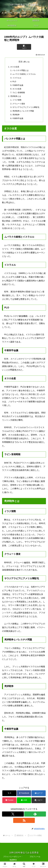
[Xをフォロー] (13, 814)
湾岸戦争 (16, 115)
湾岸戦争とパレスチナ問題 (23, 111)
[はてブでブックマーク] (39, 793)
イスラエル (17, 78)
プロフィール (35, 857)
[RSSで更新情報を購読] (24, 820)
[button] (24, 47)
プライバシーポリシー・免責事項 (13, 858)
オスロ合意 (15, 67)
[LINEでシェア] (24, 800)
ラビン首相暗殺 (19, 93)
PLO (14, 82)
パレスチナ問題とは (20, 70)
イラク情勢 (17, 100)
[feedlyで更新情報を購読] (35, 814)
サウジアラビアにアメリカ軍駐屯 (26, 107)
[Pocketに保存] (9, 800)
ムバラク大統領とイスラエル (24, 74)
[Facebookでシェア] (24, 793)
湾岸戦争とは (16, 96)
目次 (21, 62)
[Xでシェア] (9, 793)
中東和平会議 (18, 85)
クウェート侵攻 (19, 104)
